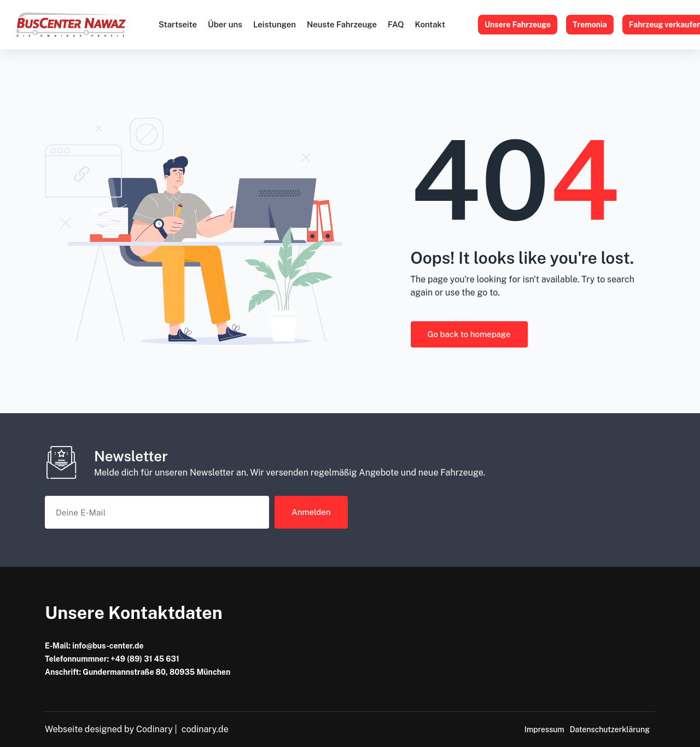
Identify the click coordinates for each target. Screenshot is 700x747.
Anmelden (311, 512)
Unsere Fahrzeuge (518, 25)
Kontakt (430, 24)
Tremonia (590, 25)
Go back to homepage (469, 334)
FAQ (396, 24)
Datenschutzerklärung (610, 729)
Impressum (544, 729)
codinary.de (205, 729)
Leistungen (275, 24)
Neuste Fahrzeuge (342, 24)
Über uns (225, 24)
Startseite (178, 24)
